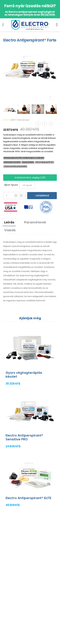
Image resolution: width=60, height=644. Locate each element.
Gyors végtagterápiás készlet (24, 375)
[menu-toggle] (3, 25)
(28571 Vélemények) (20, 120)
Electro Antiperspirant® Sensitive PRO (24, 437)
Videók (10, 230)
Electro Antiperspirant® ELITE (28, 498)
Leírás (9, 222)
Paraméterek (35, 222)
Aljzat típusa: (11, 185)
